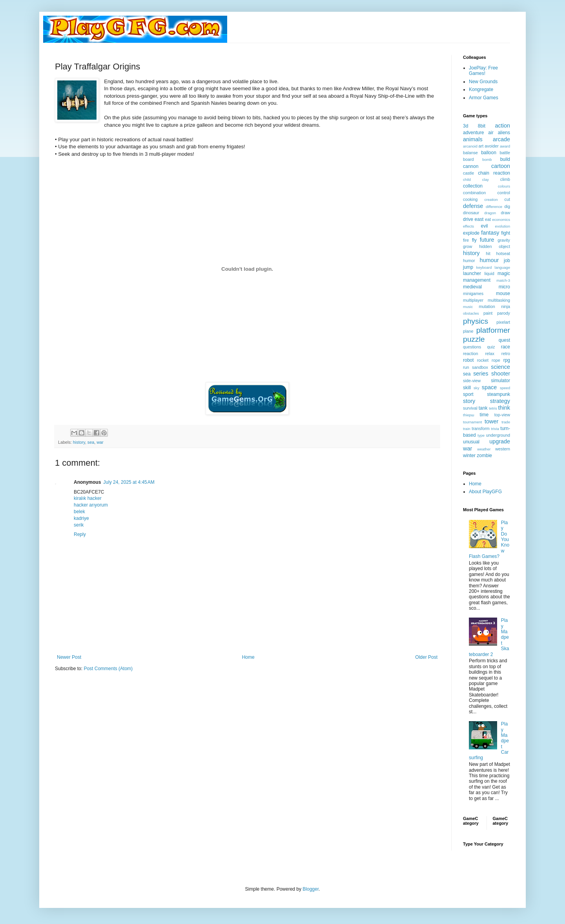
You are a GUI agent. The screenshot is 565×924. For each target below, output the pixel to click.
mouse (503, 293)
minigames (473, 293)
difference (494, 207)
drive (468, 219)
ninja (506, 306)
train (467, 429)
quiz (491, 347)
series (481, 374)
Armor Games (484, 98)
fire (466, 240)
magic (504, 273)
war (100, 442)
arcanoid (470, 146)
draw (506, 213)
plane (468, 331)
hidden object (495, 246)
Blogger (311, 889)
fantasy (490, 233)
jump (468, 267)
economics (501, 220)
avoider (491, 146)
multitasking (499, 300)
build (505, 159)
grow (467, 246)
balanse (470, 153)
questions (472, 347)
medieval (472, 287)
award (505, 146)
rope (496, 360)
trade (506, 422)
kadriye (81, 518)
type (481, 435)
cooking (470, 199)
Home (248, 657)
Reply (80, 534)
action (503, 126)
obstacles (471, 313)
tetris (493, 408)
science (500, 367)
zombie (484, 456)
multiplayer (473, 300)
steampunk (498, 394)
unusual (471, 442)
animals (473, 139)
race (506, 347)
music (468, 307)
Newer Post (69, 657)
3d (466, 126)
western (503, 449)
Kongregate (481, 89)
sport (468, 394)
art (481, 146)
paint (488, 313)
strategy (500, 401)
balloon (489, 153)
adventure (473, 133)
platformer (493, 330)
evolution (503, 226)
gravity (504, 240)
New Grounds (483, 82)
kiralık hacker (88, 498)
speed (505, 388)
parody (504, 313)
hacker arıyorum (91, 505)
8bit (482, 126)
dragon (490, 213)
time (484, 415)
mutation (487, 306)
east (479, 219)
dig (507, 206)
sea (91, 442)
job (507, 261)
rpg (507, 360)
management (477, 280)
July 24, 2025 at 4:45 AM (129, 482)
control (504, 193)
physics (476, 321)
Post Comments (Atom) (108, 669)
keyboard (484, 267)
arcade (501, 139)
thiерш (469, 415)
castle (468, 173)
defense (473, 206)
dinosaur (471, 213)
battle (505, 153)
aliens (504, 133)
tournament (473, 422)
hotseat (503, 253)
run (466, 367)
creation (491, 200)
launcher (472, 273)
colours (504, 186)
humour (489, 260)
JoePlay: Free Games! (483, 71)
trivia (495, 429)
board (468, 159)
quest (504, 340)
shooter (501, 374)
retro (506, 354)
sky (476, 388)
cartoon (501, 166)
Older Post (426, 657)
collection (473, 186)
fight (506, 233)
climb (505, 179)
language (502, 267)
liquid (489, 273)
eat (488, 219)
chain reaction (494, 173)
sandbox (480, 367)
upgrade (500, 441)
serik (79, 525)
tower (491, 421)
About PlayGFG (485, 492)
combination (474, 193)
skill (467, 388)
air (491, 133)
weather (484, 449)
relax (489, 354)
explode (471, 233)
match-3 (503, 280)
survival (470, 408)
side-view (472, 381)
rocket (483, 360)
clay (486, 180)
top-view (502, 415)
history (79, 442)
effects (468, 226)
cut (507, 199)
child (467, 180)
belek (79, 512)
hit (488, 253)
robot (468, 360)
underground (498, 435)
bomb (487, 159)
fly (474, 240)
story (469, 401)
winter (469, 456)
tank (483, 408)
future (487, 240)
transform (481, 428)
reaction (470, 354)
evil (485, 226)
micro (504, 287)
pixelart (503, 322)
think (504, 408)
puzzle (474, 339)
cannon (471, 166)
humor (469, 261)
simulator (500, 381)
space (489, 387)
